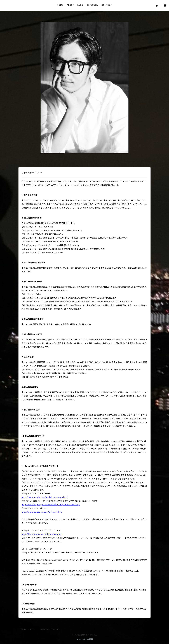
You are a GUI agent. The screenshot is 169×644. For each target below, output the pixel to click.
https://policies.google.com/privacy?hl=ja (42, 512)
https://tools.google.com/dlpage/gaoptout (42, 534)
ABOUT (70, 5)
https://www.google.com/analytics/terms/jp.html (44, 497)
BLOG (80, 5)
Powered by (84, 639)
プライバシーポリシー (28, 630)
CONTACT (107, 5)
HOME (60, 5)
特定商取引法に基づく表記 (50, 630)
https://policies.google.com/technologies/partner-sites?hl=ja (51, 505)
